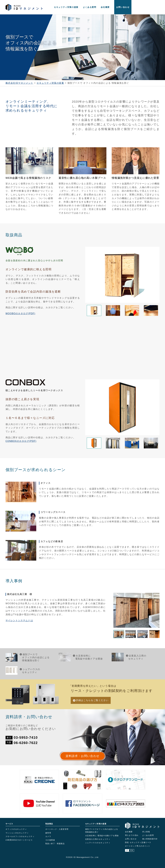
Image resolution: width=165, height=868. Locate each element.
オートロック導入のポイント (138, 846)
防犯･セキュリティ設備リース (138, 842)
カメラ (48, 836)
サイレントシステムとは (19, 620)
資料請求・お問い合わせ (82, 756)
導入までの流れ (132, 835)
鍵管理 (48, 833)
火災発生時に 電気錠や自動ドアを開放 (102, 836)
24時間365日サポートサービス (19, 840)
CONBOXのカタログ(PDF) (21, 441)
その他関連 (50, 840)
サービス (9, 824)
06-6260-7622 (26, 743)
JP (127, 850)
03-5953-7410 (26, 737)
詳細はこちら (92, 700)
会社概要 (105, 7)
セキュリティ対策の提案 (66, 7)
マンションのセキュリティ (17, 833)
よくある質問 (90, 7)
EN (132, 850)
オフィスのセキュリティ (16, 829)
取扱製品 (49, 824)
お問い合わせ (123, 7)
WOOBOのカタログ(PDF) (20, 313)
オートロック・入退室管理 (57, 829)
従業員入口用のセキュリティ (98, 839)
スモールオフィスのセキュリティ (20, 836)
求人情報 (146, 832)
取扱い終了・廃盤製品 (55, 844)
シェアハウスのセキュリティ (98, 843)
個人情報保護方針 (150, 839)
